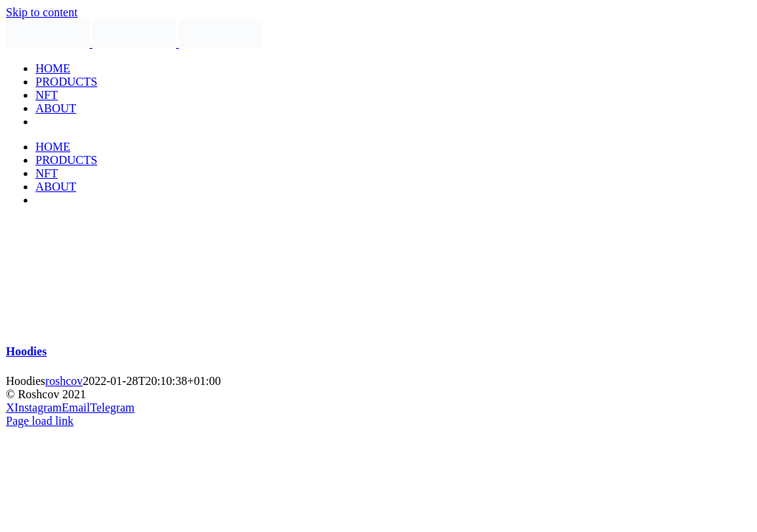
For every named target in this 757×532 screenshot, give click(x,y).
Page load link (40, 421)
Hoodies (26, 351)
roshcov (64, 381)
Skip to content (42, 12)
